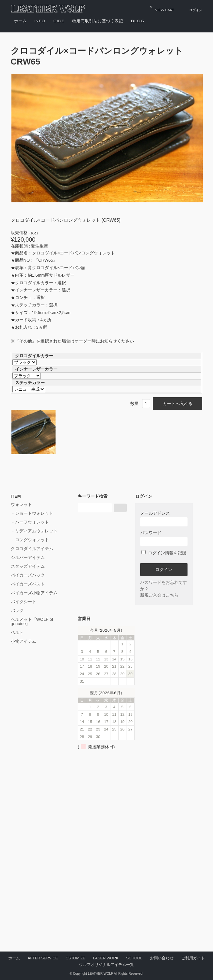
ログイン (196, 10)
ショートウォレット (34, 513)
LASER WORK (106, 958)
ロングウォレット (32, 540)
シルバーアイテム (28, 557)
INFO (40, 21)
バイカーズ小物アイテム (34, 593)
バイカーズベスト (28, 584)
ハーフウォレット (32, 522)
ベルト (17, 632)
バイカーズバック (28, 575)
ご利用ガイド (193, 958)
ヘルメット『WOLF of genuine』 (32, 621)
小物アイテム (24, 641)
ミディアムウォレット (36, 531)
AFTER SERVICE (43, 958)
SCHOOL (134, 958)
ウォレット (21, 504)
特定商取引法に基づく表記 (98, 21)
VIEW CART (162, 8)
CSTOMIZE (75, 958)
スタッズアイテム (28, 566)
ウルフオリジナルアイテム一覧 (106, 964)
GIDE (59, 21)
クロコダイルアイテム (32, 549)
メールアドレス (164, 518)
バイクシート (24, 602)
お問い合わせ (162, 958)
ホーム (20, 21)
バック (17, 610)
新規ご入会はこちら (159, 595)
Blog (138, 21)
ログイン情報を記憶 (164, 553)
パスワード (164, 538)
